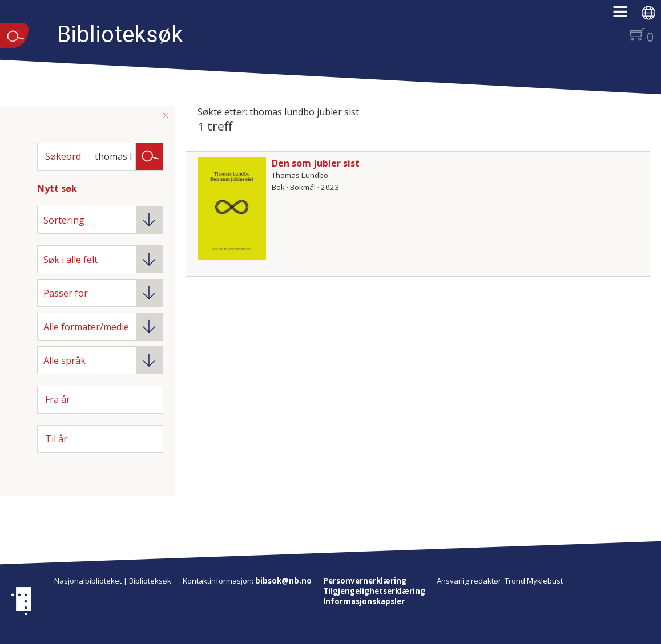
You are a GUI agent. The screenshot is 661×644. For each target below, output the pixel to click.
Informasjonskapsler (364, 601)
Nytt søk (57, 188)
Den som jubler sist (316, 163)
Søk (150, 156)
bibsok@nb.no (283, 581)
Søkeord (63, 156)
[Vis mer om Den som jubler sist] (232, 209)
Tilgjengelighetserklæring (374, 591)
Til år (56, 439)
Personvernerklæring (365, 581)
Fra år (58, 399)
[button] (626, 15)
